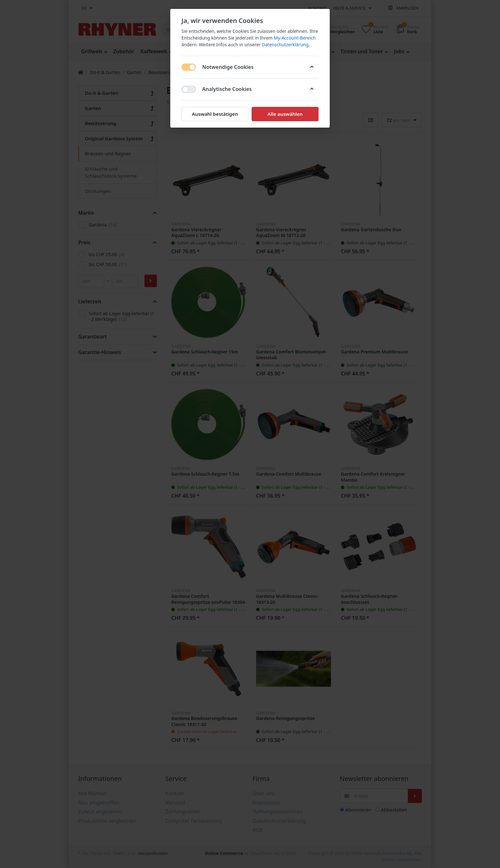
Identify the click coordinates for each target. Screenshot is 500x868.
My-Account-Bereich (295, 38)
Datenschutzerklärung (285, 45)
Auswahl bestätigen (215, 114)
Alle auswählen (285, 114)
